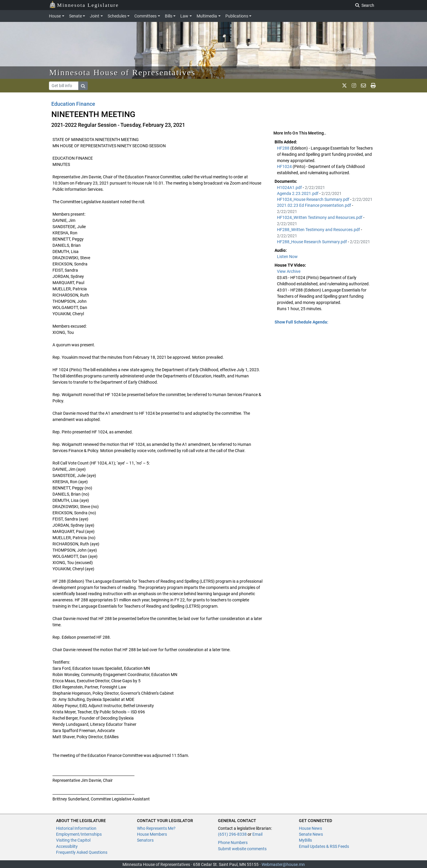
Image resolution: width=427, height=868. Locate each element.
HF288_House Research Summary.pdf (312, 242)
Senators (145, 840)
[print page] (373, 86)
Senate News (311, 834)
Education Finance (73, 104)
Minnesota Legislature (84, 5)
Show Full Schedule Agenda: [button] (301, 322)
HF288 (284, 148)
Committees (145, 16)
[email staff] (363, 86)
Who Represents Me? (156, 828)
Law (184, 16)
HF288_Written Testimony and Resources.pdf (319, 230)
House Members (152, 834)
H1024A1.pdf (290, 188)
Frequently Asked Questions (82, 852)
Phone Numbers (233, 843)
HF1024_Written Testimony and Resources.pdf (320, 217)
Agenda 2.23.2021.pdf (298, 193)
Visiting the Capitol (73, 840)
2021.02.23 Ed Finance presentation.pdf (314, 205)
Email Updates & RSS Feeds (324, 846)
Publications (237, 16)
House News (310, 828)
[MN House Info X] (344, 86)
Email (257, 834)
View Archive (289, 271)
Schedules (117, 16)
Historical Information (76, 828)
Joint (95, 16)
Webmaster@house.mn (283, 864)
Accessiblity (67, 846)
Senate (75, 16)
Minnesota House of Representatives (122, 72)
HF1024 (285, 166)
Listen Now (287, 257)
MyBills (305, 840)
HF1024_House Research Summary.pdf (314, 199)
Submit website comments (242, 849)
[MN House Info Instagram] (354, 86)
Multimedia (207, 16)
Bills (169, 16)
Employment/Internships (79, 834)
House (55, 16)
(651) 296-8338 (232, 834)
